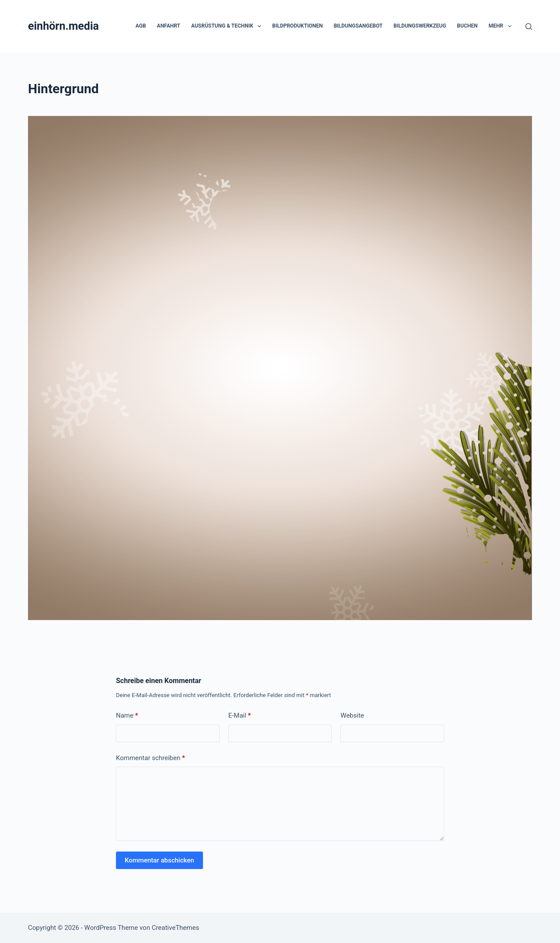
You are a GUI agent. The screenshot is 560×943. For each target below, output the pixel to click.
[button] (259, 26)
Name (127, 716)
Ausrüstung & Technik (228, 26)
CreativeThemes (176, 928)
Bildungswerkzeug (420, 26)
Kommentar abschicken (159, 860)
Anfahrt (169, 26)
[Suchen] (529, 26)
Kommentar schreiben (150, 758)
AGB (141, 26)
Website (352, 715)
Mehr (502, 26)
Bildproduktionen (297, 26)
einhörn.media (63, 26)
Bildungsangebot (358, 26)
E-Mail (240, 716)
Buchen (467, 26)
